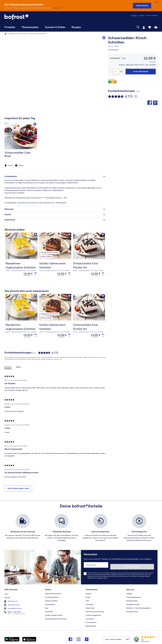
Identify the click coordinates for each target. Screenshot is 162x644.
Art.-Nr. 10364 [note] (113, 46)
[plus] (121, 72)
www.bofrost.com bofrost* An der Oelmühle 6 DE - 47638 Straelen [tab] (35, 203)
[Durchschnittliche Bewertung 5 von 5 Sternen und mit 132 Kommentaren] (136, 97)
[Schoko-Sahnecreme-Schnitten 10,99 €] (55, 259)
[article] (55, 140)
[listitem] (21, 145)
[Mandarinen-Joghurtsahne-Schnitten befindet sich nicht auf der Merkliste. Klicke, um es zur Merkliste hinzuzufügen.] (35, 235)
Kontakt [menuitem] (7, 597)
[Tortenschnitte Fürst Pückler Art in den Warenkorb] (102, 274)
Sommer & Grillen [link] (55, 27)
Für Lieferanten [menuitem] (91, 622)
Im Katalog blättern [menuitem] (52, 597)
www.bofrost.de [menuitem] (12, 604)
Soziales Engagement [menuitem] (93, 615)
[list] (81, 530)
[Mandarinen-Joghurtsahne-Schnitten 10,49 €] (21, 259)
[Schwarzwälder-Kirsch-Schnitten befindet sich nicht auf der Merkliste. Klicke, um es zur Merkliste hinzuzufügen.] (103, 38)
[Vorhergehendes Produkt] (8, 235)
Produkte (11, 34)
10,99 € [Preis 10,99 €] (60, 274)
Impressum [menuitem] (90, 604)
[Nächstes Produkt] (102, 235)
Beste (19, 369)
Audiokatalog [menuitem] (50, 604)
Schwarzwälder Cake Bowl (17, 154)
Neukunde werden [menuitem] (133, 604)
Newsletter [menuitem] (49, 611)
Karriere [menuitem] (142, 16)
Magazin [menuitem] (134, 16)
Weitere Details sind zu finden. (98, 578)
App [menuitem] (47, 607)
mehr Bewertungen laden (18, 490)
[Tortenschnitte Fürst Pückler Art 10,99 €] (89, 259)
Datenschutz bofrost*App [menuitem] (95, 611)
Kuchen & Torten (21, 34)
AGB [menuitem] (87, 600)
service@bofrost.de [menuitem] (13, 607)
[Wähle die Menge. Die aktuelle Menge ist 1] (116, 72)
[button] (142, 6)
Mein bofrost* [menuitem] (11, 600)
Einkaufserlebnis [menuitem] (132, 600)
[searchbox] (89, 27)
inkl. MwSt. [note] (28, 277)
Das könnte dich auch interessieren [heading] (27, 292)
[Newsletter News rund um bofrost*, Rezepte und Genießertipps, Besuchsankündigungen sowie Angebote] (119, 568)
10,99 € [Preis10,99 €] (150, 58)
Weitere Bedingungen (57, 8)
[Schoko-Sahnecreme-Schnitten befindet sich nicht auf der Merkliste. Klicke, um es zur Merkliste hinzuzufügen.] (69, 235)
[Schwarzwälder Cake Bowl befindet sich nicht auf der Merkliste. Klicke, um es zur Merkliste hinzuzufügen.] (34, 125)
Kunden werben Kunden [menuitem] (54, 615)
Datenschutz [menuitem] (90, 607)
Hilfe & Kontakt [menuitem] (152, 16)
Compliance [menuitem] (90, 618)
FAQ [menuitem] (6, 593)
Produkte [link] (10, 27)
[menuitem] (10, 28)
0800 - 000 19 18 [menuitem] (13, 611)
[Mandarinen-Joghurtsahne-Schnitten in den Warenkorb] (35, 274)
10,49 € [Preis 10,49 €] (26, 274)
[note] (21, 166)
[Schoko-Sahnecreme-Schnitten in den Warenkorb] (68, 274)
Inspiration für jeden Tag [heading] (20, 118)
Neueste (8, 369)
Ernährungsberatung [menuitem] (133, 597)
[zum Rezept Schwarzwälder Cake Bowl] (21, 136)
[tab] (144, 27)
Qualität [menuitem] (129, 593)
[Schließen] (157, 2)
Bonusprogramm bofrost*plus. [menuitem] (56, 618)
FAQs (61, 361)
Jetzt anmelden (144, 567)
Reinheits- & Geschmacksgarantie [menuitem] (138, 607)
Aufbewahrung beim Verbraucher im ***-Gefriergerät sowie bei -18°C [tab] (36, 198)
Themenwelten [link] (30, 27)
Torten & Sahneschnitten (38, 34)
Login (124, 58)
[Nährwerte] (113, 81)
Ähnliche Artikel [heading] (15, 230)
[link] (27, 17)
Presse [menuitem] (88, 597)
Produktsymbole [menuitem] (132, 611)
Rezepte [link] (76, 27)
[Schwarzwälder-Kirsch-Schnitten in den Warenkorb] (141, 72)
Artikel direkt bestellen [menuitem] (53, 593)
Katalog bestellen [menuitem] (51, 600)
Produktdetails (113, 50)
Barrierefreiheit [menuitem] (91, 625)
